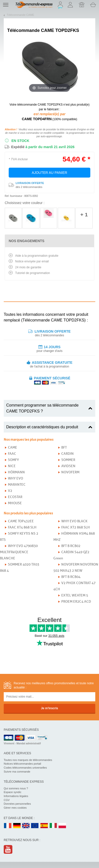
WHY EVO (16, 478)
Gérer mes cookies (15, 808)
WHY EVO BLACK (74, 521)
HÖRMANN (16, 472)
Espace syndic (13, 792)
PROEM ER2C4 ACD (76, 602)
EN (35, 826)
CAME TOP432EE (21, 521)
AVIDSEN (68, 466)
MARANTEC (17, 485)
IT (53, 826)
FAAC (12, 454)
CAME (13, 447)
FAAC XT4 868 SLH (22, 527)
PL (63, 826)
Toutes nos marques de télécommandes (28, 760)
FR (8, 826)
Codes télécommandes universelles (25, 768)
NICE (12, 466)
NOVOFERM (70, 472)
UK (26, 826)
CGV (7, 800)
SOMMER (68, 460)
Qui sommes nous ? (16, 788)
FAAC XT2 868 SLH (76, 527)
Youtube (8, 849)
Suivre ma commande (17, 772)
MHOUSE (15, 503)
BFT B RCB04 (71, 577)
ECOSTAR (15, 497)
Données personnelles (17, 804)
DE (17, 826)
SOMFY (13, 460)
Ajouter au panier (49, 173)
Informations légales (16, 796)
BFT (64, 447)
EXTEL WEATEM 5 (75, 595)
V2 (10, 491)
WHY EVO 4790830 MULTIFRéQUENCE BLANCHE (19, 552)
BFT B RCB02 (71, 546)
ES (44, 826)
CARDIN (67, 454)
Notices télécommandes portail (22, 764)
